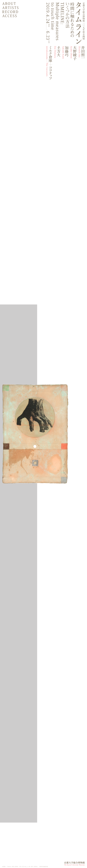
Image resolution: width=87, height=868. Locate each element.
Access (10, 17)
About (10, 4)
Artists (10, 8)
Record (10, 13)
